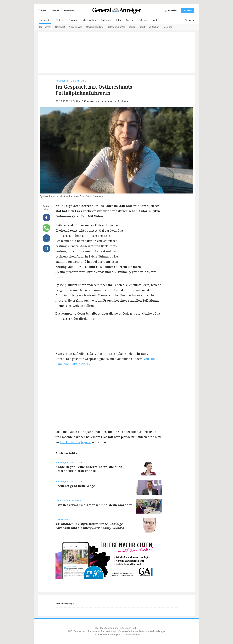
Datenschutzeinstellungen (152, 631)
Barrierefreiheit (109, 631)
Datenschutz (80, 631)
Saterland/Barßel (116, 27)
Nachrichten (45, 20)
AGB (70, 631)
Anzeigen (131, 20)
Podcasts (106, 20)
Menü (42, 10)
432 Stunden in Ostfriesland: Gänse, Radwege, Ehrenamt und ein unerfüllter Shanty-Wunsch (90, 526)
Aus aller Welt (76, 27)
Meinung (168, 27)
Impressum (94, 631)
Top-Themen (45, 27)
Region (132, 27)
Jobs (118, 20)
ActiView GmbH (132, 635)
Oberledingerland (95, 27)
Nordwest (60, 27)
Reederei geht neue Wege (75, 486)
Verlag (156, 20)
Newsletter (69, 10)
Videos (60, 20)
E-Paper (55, 10)
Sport (142, 27)
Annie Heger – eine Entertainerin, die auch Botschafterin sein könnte (89, 469)
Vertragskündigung (128, 631)
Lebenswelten (89, 20)
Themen (73, 20)
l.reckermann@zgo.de (75, 442)
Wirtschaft (154, 27)
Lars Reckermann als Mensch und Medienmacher (94, 505)
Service (144, 20)
